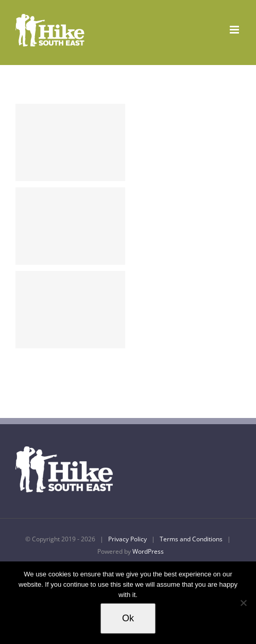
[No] (243, 603)
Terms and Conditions (191, 539)
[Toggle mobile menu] (235, 30)
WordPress (148, 551)
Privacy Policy (127, 539)
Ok (128, 618)
